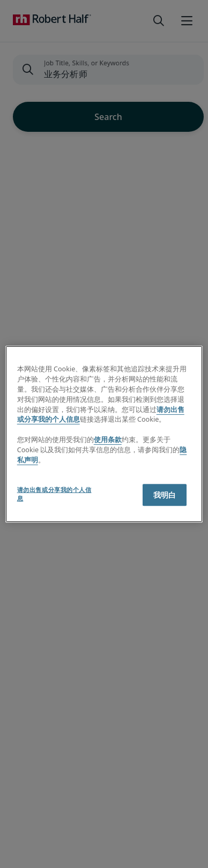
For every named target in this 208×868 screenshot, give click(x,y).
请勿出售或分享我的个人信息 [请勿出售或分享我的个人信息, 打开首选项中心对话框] (54, 494)
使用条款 (108, 440)
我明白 (165, 495)
